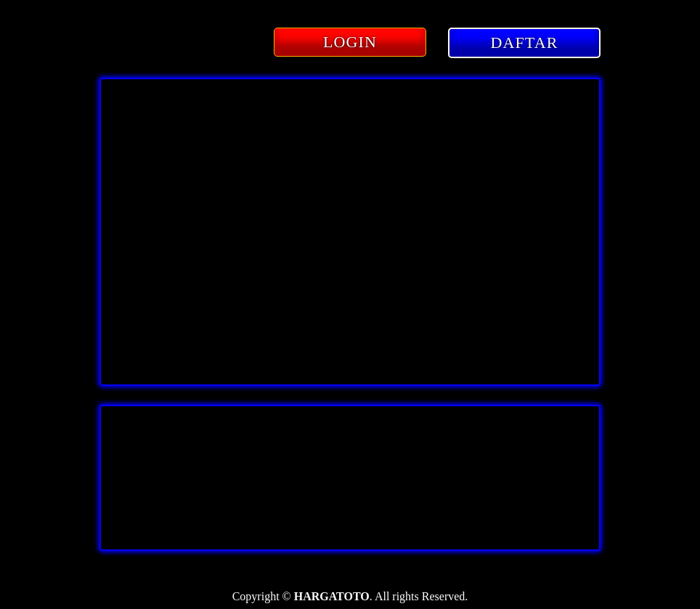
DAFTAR (525, 43)
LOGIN (350, 42)
